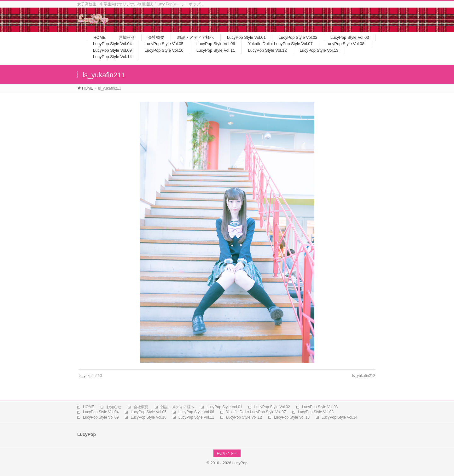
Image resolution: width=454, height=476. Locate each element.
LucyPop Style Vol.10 (148, 417)
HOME (89, 407)
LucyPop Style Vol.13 (292, 417)
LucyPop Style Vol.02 (272, 407)
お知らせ (114, 407)
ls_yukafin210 (90, 376)
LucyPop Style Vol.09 (101, 417)
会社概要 (141, 407)
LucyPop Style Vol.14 (339, 417)
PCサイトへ (227, 453)
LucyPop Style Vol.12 (244, 417)
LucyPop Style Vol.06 (196, 412)
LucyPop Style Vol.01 (224, 407)
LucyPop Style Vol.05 (148, 412)
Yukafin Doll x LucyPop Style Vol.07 (256, 412)
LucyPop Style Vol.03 (320, 407)
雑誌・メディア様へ (178, 407)
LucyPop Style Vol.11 (196, 417)
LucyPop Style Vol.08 (316, 412)
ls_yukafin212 (364, 376)
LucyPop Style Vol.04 (101, 412)
